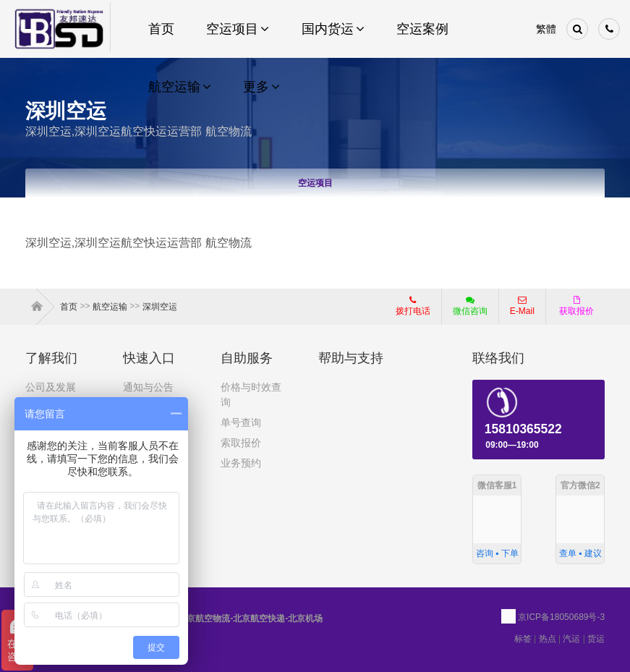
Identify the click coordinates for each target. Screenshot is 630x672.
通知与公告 (148, 387)
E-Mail (522, 306)
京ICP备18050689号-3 (561, 617)
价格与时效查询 (251, 395)
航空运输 (110, 307)
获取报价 (576, 306)
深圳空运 (160, 307)
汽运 (571, 639)
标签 (523, 639)
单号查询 (241, 422)
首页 (40, 307)
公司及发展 (51, 387)
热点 (548, 639)
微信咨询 (465, 310)
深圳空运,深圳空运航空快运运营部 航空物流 (139, 131)
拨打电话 (413, 306)
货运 (596, 639)
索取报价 (241, 443)
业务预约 (241, 463)
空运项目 (315, 183)
